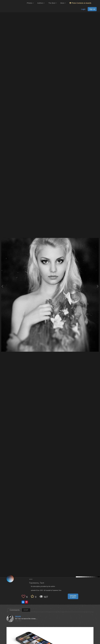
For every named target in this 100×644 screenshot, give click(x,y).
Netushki (18, 616)
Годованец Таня (37, 583)
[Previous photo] (2, 286)
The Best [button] (53, 3)
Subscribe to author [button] (73, 596)
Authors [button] (41, 3)
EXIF (26, 610)
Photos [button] (30, 3)
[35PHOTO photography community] (13, 3)
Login (83, 9)
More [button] (63, 3)
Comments (15, 610)
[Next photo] (98, 286)
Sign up (92, 9)
